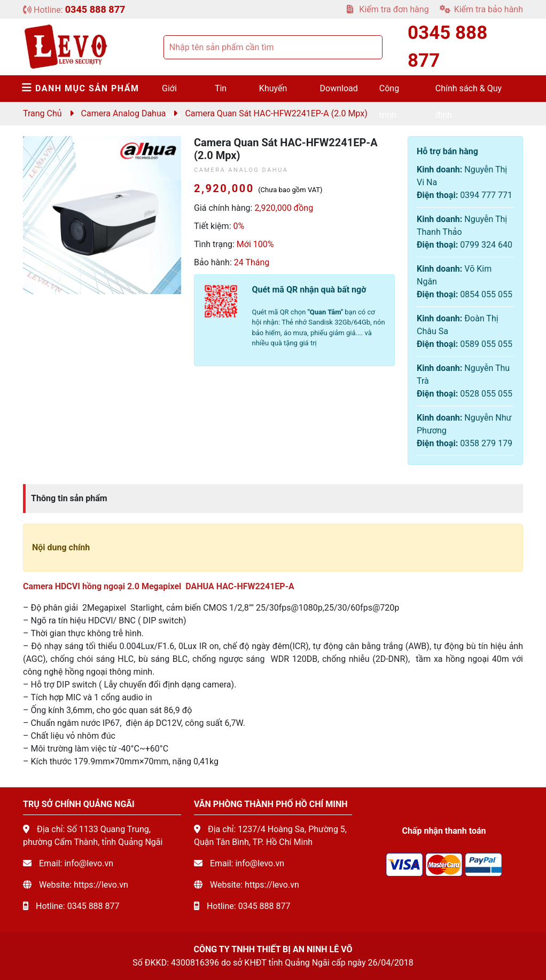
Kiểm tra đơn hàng (388, 9)
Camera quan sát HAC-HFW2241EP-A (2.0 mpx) (276, 113)
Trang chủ (42, 113)
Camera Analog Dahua (124, 113)
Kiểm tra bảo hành (481, 9)
